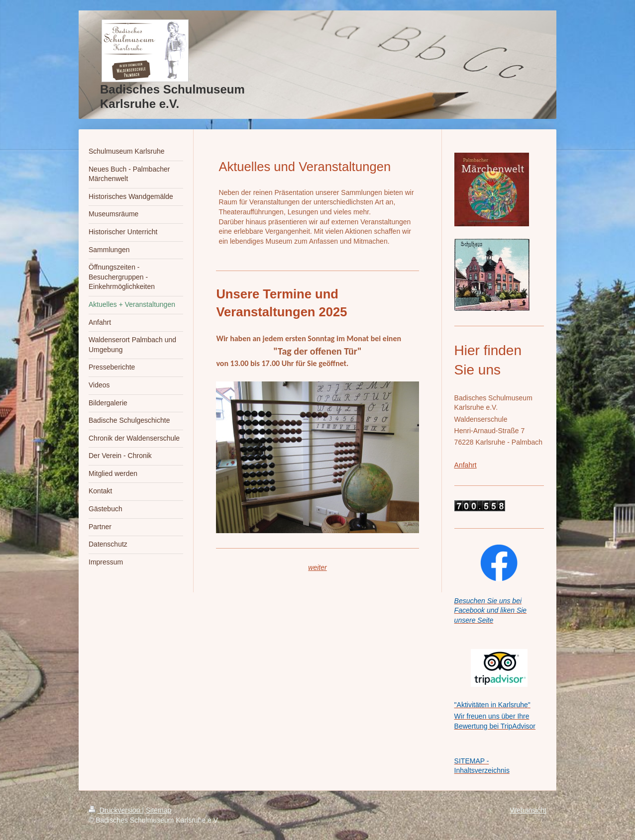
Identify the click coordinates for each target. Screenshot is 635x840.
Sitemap (159, 810)
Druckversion (115, 810)
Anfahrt (466, 465)
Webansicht (528, 810)
